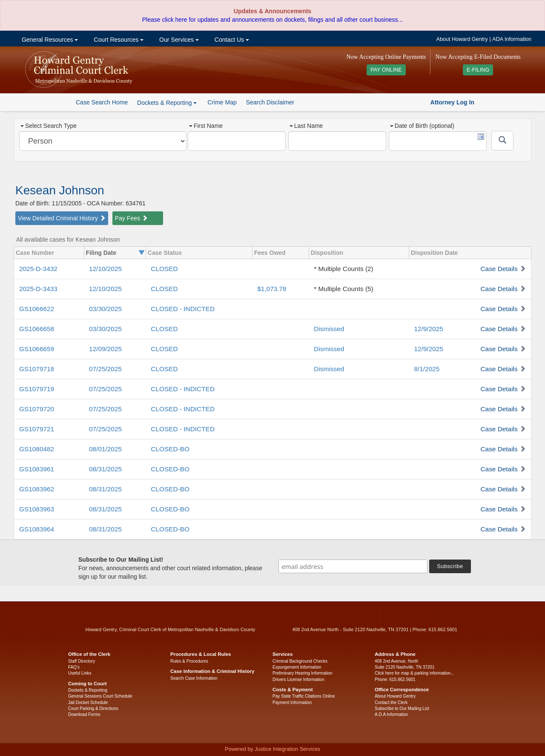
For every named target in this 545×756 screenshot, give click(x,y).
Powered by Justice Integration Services (272, 749)
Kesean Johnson (60, 190)
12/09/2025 (105, 349)
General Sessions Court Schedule (100, 696)
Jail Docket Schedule (88, 703)
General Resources (49, 40)
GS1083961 (37, 469)
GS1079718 (37, 369)
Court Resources (118, 40)
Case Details (499, 269)
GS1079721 (37, 429)
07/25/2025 (105, 369)
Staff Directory (82, 661)
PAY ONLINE (386, 70)
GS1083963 (37, 509)
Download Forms (84, 714)
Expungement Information (297, 667)
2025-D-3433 (38, 289)
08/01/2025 (105, 449)
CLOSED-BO (170, 449)
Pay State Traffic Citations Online (304, 696)
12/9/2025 (428, 329)
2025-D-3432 (38, 269)
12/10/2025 (105, 269)
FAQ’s (74, 667)
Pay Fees (131, 218)
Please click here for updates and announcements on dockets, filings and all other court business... (272, 20)
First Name (206, 126)
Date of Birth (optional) (422, 126)
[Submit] (502, 141)
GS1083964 (37, 529)
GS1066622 (37, 309)
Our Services (178, 40)
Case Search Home (102, 102)
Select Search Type (49, 126)
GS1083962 (37, 489)
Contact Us (231, 40)
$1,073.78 (272, 289)
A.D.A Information (391, 714)
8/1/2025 (427, 369)
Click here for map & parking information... (414, 673)
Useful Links (80, 673)
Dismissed (329, 329)
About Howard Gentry (462, 39)
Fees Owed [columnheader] (270, 253)
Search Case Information (194, 678)
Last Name (306, 126)
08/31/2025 (105, 469)
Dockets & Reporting (88, 690)
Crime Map (222, 102)
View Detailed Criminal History (62, 218)
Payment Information (292, 703)
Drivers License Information (298, 680)
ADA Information (512, 39)
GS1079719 (37, 389)
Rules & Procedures (189, 661)
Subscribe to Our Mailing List (402, 708)
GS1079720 (37, 409)
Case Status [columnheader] (165, 253)
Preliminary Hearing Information (303, 673)
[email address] (353, 566)
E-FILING (478, 70)
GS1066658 (37, 329)
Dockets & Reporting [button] (167, 103)
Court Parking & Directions (93, 708)
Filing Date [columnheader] (101, 253)
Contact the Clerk (391, 703)
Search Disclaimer (270, 102)
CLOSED (164, 269)
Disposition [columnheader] (327, 253)
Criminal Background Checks (300, 661)
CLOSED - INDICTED (183, 309)
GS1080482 (37, 449)
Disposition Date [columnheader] (434, 253)
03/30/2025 (105, 309)
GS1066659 (37, 349)
